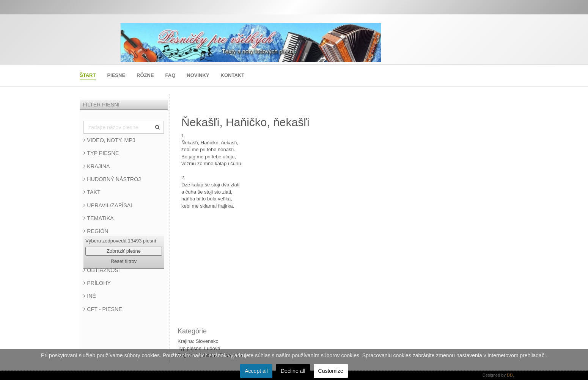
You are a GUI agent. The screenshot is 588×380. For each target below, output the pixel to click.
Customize (331, 371)
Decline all (293, 371)
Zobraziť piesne (124, 251)
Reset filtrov (124, 261)
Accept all (256, 371)
